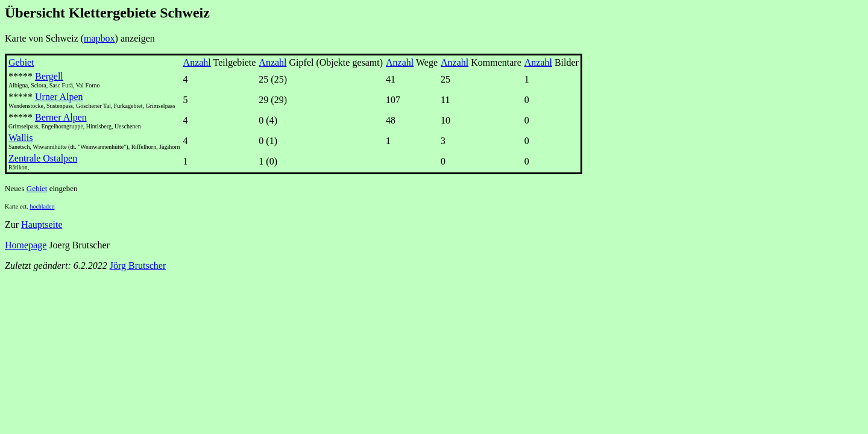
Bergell (49, 76)
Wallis (20, 138)
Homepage (26, 245)
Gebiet (21, 62)
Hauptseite (42, 225)
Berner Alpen (61, 117)
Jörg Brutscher (138, 266)
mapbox (99, 38)
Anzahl (197, 62)
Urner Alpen (59, 97)
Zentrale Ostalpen (43, 158)
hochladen (42, 206)
